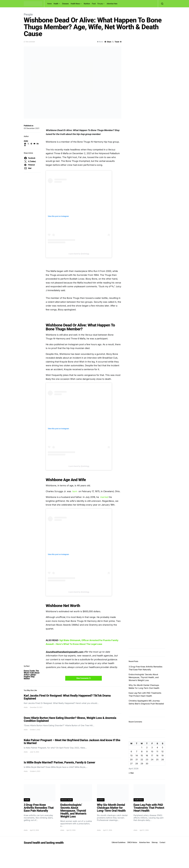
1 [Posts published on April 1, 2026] (142, 747)
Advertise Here (112, 4)
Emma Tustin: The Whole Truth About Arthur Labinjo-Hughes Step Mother (32, 675)
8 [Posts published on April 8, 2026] (142, 751)
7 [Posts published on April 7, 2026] (137, 751)
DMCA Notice (132, 842)
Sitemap (155, 842)
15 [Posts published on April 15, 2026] (142, 755)
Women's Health (67, 800)
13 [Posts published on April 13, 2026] (131, 755)
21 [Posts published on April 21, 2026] (137, 760)
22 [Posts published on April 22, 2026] (142, 760)
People (28, 14)
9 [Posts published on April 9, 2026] (147, 751)
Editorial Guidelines (119, 842)
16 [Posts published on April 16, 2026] (147, 755)
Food (94, 4)
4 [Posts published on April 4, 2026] (157, 747)
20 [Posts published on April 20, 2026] (131, 760)
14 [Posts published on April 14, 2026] (137, 755)
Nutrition (87, 4)
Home (49, 4)
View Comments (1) (84, 678)
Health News (75, 4)
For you (100, 4)
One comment (30, 42)
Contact (162, 842)
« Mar (131, 773)
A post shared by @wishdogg (79, 254)
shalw (26, 141)
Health (56, 4)
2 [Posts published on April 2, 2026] (147, 747)
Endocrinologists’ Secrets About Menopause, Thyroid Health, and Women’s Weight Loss (144, 677)
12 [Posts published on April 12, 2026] (162, 751)
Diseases (65, 4)
